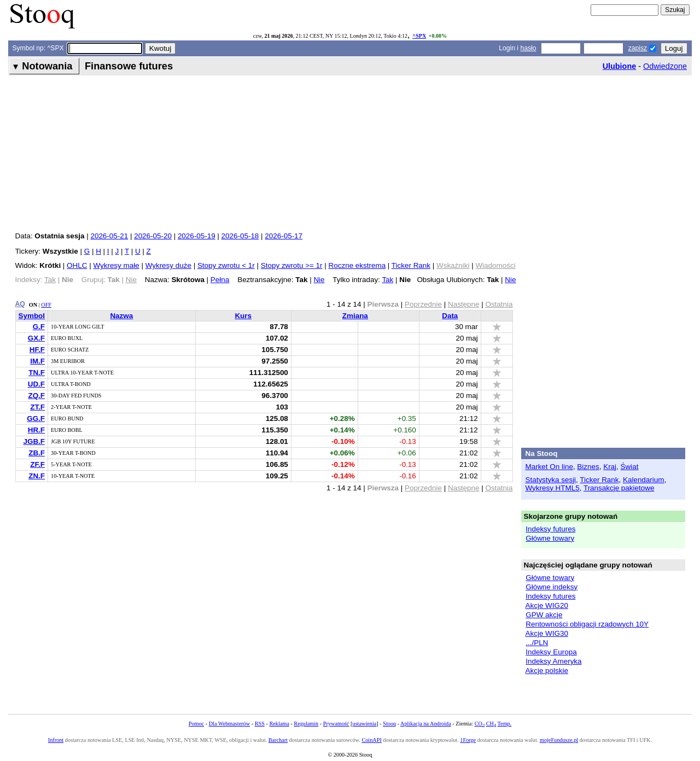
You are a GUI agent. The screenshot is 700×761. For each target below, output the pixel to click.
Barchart (278, 740)
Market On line (549, 467)
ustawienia (365, 724)
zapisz (638, 48)
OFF (46, 305)
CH (491, 724)
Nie (319, 280)
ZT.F (37, 407)
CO (480, 724)
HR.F (36, 430)
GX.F (36, 338)
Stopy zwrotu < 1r (226, 265)
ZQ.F (36, 396)
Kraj (610, 467)
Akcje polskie (547, 671)
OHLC (77, 265)
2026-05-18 (240, 236)
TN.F (37, 373)
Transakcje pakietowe (619, 488)
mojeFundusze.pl (559, 740)
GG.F (36, 418)
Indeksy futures (550, 529)
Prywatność (336, 724)
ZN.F (37, 476)
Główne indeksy (552, 587)
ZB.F (37, 453)
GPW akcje (544, 615)
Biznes (588, 467)
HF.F (37, 350)
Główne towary (550, 538)
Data (450, 316)
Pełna (220, 280)
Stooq (389, 724)
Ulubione (620, 66)
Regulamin (306, 724)
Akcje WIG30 (547, 633)
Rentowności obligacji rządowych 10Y (587, 624)
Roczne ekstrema (357, 265)
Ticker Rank (411, 265)
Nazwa (121, 316)
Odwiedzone (665, 66)
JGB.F (34, 441)
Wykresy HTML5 (553, 488)
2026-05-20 (153, 236)
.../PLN (537, 643)
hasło (528, 48)
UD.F (36, 384)
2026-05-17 (284, 236)
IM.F (37, 361)
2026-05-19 (197, 236)
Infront (56, 740)
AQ (20, 304)
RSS (260, 724)
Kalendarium (643, 480)
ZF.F (37, 464)
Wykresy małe (116, 265)
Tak (387, 280)
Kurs (243, 316)
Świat (630, 467)
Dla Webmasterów (229, 724)
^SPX (419, 36)
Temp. (505, 724)
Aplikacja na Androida (426, 724)
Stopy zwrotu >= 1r (292, 265)
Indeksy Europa (551, 652)
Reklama (279, 724)
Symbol (32, 316)
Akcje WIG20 (547, 605)
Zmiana (355, 316)
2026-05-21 (109, 236)
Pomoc (196, 724)
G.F (39, 327)
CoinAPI (371, 740)
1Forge (468, 740)
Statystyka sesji (551, 480)
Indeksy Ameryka (553, 661)
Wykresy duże (168, 265)
